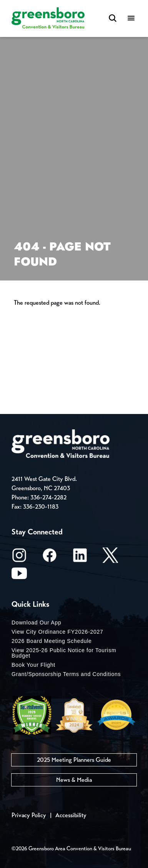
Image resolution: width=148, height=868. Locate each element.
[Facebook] (50, 558)
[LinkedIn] (80, 558)
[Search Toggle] (113, 19)
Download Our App (37, 623)
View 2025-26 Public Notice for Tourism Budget (64, 653)
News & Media (74, 780)
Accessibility (71, 815)
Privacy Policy (29, 815)
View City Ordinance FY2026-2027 (57, 632)
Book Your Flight (33, 665)
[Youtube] (19, 576)
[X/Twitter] (110, 558)
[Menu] (131, 19)
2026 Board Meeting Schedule (52, 641)
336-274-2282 (48, 497)
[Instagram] (19, 558)
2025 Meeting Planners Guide (74, 760)
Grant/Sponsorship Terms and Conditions (66, 674)
